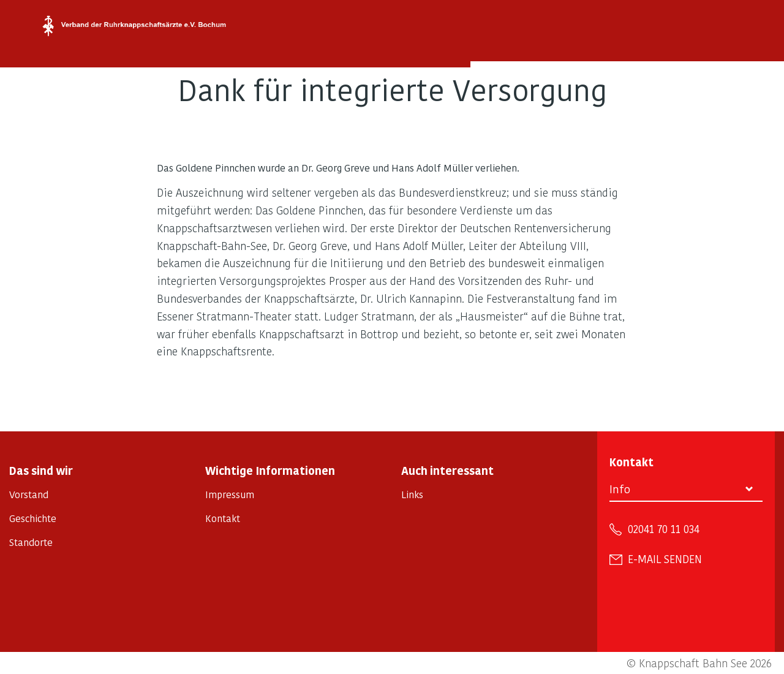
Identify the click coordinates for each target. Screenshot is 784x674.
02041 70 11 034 (664, 529)
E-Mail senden (665, 559)
